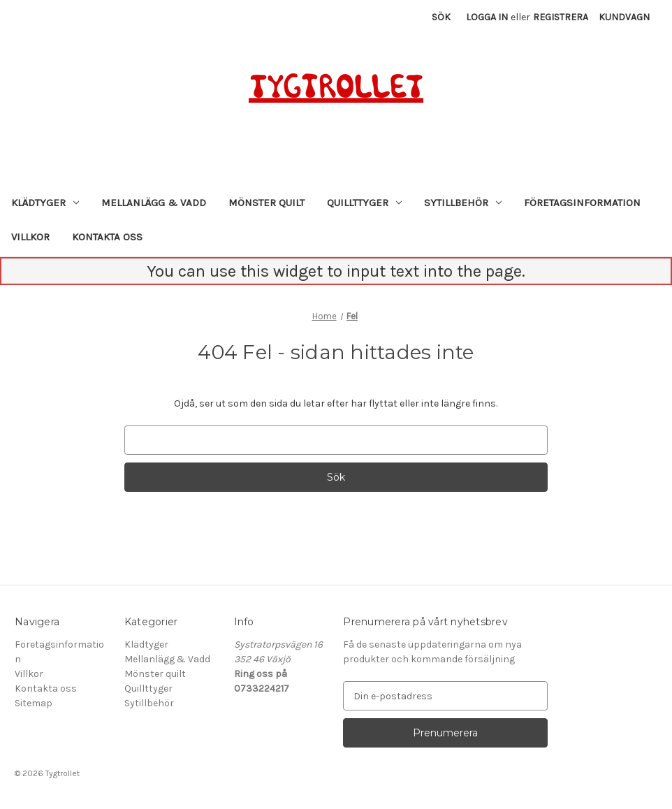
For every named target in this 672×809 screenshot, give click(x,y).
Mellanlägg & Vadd (154, 203)
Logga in (487, 17)
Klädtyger (45, 203)
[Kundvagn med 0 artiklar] (624, 17)
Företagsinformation (582, 203)
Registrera (561, 17)
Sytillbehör (463, 203)
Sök (441, 17)
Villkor (30, 237)
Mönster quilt (266, 203)
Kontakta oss (107, 237)
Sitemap (34, 703)
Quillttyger (364, 203)
